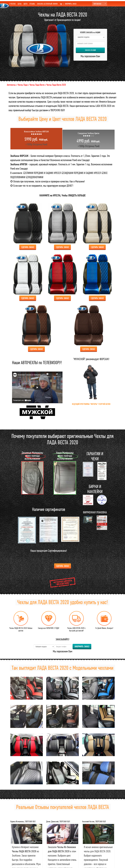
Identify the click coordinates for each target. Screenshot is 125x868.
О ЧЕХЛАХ (13, 4)
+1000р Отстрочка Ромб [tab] (36, 138)
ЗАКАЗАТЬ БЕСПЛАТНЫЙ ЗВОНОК (47, 4)
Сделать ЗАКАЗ (28, 247)
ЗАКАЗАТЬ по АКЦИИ (90, 50)
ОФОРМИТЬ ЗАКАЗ (68, 4)
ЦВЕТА (25, 4)
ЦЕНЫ (20, 4)
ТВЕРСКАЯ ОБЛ (100, 4)
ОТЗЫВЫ (32, 4)
